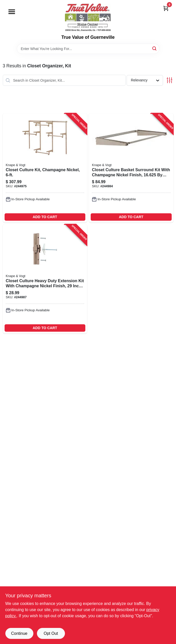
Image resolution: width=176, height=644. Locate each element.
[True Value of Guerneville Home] (88, 17)
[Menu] (12, 12)
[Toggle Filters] (170, 80)
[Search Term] (88, 49)
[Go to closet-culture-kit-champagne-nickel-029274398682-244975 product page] (45, 168)
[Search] (155, 48)
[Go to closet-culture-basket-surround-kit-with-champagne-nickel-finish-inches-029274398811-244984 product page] (131, 168)
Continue (19, 633)
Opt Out (51, 633)
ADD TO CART (45, 217)
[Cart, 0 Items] (166, 8)
